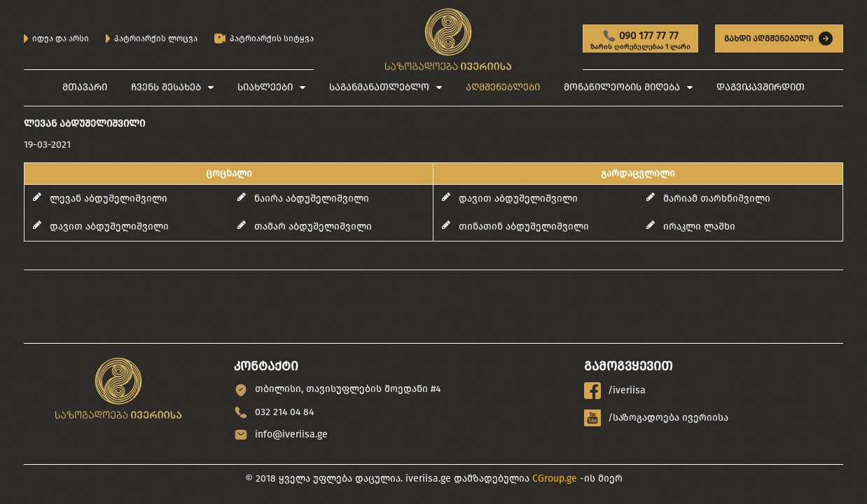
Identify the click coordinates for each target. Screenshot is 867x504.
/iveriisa (615, 391)
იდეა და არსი (56, 38)
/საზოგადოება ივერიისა (656, 418)
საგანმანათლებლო (379, 87)
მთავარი (85, 87)
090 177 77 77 (640, 41)
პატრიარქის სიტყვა (264, 39)
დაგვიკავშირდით (761, 87)
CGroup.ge (555, 478)
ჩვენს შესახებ (166, 87)
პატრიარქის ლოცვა (152, 38)
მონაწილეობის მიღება (622, 87)
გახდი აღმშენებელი (779, 38)
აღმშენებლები (503, 87)
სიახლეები (265, 87)
